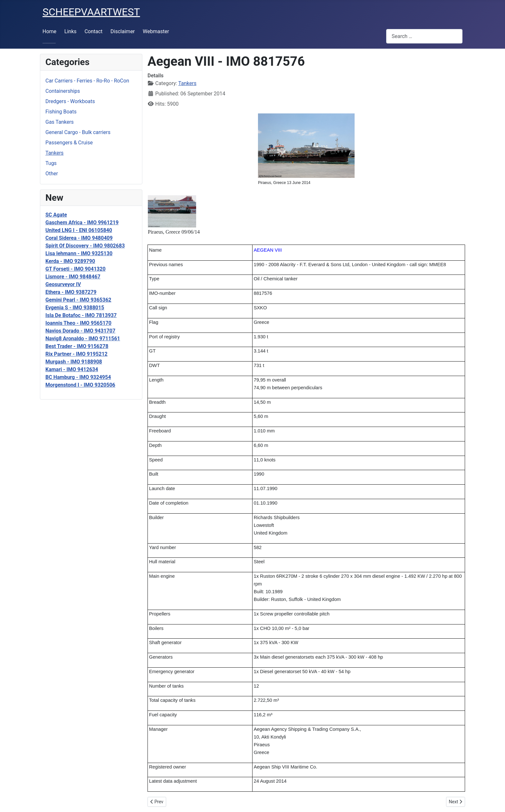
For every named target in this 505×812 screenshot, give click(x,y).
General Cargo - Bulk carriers (78, 132)
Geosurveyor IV (63, 284)
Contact (93, 31)
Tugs (51, 163)
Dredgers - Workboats (70, 101)
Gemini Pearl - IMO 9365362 (78, 300)
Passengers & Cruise (69, 143)
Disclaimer (123, 31)
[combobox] (424, 36)
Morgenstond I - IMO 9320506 (80, 385)
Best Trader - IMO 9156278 (77, 346)
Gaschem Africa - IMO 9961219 (82, 222)
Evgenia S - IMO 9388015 (75, 308)
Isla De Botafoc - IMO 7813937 (81, 315)
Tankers (54, 153)
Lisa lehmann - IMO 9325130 (79, 253)
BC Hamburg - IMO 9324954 (78, 377)
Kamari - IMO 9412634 (72, 369)
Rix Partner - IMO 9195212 (76, 354)
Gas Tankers (60, 122)
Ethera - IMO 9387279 (71, 292)
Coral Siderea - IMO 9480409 (79, 238)
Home (49, 31)
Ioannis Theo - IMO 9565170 (78, 323)
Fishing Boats (61, 112)
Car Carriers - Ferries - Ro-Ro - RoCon (87, 81)
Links (71, 31)
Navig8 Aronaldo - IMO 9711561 (83, 338)
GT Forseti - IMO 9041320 (76, 269)
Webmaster (156, 31)
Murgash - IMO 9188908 (74, 362)
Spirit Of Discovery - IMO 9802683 (85, 246)
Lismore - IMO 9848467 (73, 277)
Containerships (63, 91)
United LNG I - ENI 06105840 (79, 230)
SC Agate (56, 215)
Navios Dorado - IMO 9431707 (80, 331)
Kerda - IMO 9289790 (70, 261)
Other (52, 174)
